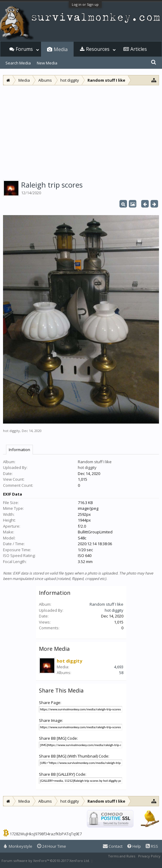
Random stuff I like (95, 462)
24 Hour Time (52, 846)
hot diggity (11, 431)
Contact (113, 846)
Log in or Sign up (85, 4)
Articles (139, 49)
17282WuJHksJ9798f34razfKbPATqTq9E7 (46, 834)
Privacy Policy (149, 856)
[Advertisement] (81, 131)
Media (61, 49)
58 (121, 673)
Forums (24, 49)
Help (134, 846)
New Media (47, 63)
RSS (152, 846)
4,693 (119, 667)
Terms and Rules (122, 856)
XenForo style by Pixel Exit (115, 861)
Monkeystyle (18, 846)
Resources (98, 49)
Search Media (18, 63)
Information (19, 450)
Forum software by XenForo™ (46, 861)
